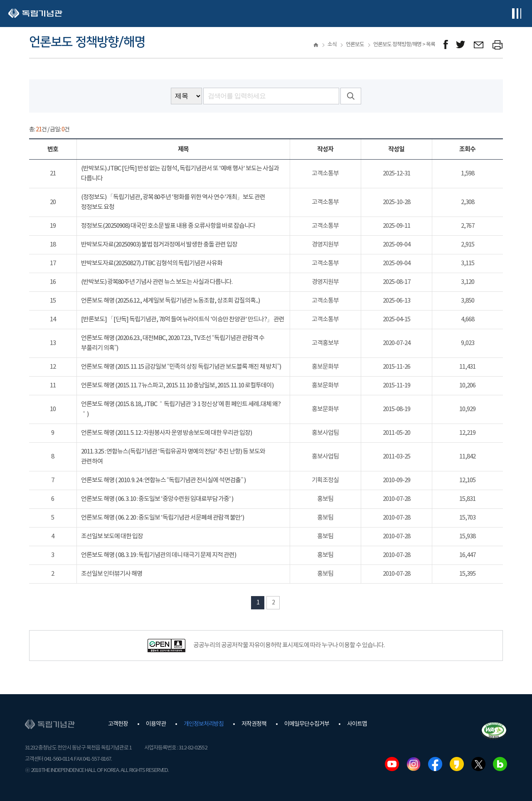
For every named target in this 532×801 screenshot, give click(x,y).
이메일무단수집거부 (307, 724)
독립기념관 (35, 14)
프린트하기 (498, 45)
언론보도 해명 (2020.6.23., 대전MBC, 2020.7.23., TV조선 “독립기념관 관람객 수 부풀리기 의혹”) (173, 343)
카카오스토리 (457, 764)
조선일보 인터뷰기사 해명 (112, 574)
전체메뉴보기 (516, 14)
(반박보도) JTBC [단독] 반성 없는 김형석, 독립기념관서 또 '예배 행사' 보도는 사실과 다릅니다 (180, 174)
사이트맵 (357, 724)
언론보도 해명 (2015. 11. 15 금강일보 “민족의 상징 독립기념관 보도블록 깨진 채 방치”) (181, 367)
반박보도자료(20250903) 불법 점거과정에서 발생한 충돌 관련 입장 (159, 245)
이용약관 (156, 724)
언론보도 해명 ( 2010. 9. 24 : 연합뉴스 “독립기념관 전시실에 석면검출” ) (164, 480)
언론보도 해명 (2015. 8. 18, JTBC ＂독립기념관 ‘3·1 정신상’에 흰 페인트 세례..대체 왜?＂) (181, 409)
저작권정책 (254, 724)
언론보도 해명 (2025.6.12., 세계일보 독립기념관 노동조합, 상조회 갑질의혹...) (170, 301)
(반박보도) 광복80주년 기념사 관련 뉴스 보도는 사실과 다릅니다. (157, 282)
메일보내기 (479, 45)
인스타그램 (414, 764)
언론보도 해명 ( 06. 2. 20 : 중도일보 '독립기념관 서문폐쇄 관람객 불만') (163, 518)
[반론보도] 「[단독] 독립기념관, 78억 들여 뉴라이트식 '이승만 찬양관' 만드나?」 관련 (183, 319)
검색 (351, 96)
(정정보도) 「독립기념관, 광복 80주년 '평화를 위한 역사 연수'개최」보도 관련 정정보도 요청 (173, 202)
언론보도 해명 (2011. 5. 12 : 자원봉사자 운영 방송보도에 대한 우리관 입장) (166, 433)
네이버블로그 (500, 764)
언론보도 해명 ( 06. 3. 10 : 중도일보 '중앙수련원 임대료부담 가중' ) (157, 499)
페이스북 (435, 764)
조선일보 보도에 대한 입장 (112, 536)
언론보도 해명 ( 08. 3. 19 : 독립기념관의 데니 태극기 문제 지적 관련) (159, 555)
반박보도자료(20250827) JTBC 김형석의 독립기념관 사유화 (152, 263)
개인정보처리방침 (204, 724)
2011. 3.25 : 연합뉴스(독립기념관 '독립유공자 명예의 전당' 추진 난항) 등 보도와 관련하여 (173, 457)
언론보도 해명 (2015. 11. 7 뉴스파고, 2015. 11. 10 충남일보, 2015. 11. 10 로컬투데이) (177, 386)
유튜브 (392, 764)
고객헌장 (118, 724)
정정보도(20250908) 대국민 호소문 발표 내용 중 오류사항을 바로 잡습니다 (168, 226)
